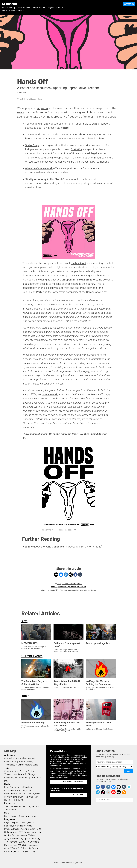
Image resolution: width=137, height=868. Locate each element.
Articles (8, 755)
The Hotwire (10, 810)
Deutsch (32, 823)
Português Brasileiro (23, 826)
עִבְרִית (14, 845)
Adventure (14, 758)
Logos (21, 774)
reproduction (63, 587)
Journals (14, 771)
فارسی (7, 839)
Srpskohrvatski (30, 839)
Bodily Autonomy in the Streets (45, 179)
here (66, 128)
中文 (21, 832)
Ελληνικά (24, 829)
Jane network (50, 394)
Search (42, 8)
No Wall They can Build (29, 806)
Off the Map (20, 800)
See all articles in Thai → (13, 10)
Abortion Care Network (39, 168)
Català (24, 848)
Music (14, 774)
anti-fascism (81, 587)
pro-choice (72, 587)
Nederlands (17, 839)
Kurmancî (9, 851)
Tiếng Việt (15, 848)
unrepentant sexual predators (79, 280)
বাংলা (28, 842)
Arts (22, 99)
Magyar (24, 835)
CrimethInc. (10, 4)
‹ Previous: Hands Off (49, 590)
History (15, 762)
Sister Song (32, 145)
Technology (10, 765)
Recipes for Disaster (25, 794)
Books (5, 8)
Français (8, 826)
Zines (7, 771)
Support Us (129, 4)
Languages (52, 8)
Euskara (16, 835)
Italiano (24, 823)
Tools (19, 8)
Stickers (31, 771)
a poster (43, 108)
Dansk (7, 845)
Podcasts (27, 8)
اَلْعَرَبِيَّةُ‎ (21, 842)
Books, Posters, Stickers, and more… (21, 816)
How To (23, 762)
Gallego (35, 848)
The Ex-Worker (11, 806)
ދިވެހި (29, 848)
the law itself (79, 263)
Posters (23, 771)
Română (13, 842)
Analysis (23, 758)
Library (12, 8)
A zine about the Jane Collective (45, 547)
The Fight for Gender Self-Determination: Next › (78, 590)
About (61, 8)
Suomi (33, 829)
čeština (8, 835)
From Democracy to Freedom (18, 787)
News (30, 762)
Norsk (17, 851)
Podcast (8, 803)
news (21, 112)
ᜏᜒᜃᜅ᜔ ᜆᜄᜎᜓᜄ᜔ (28, 851)
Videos (7, 774)
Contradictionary (12, 790)
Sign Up (128, 771)
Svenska (35, 842)
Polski (16, 829)
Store (35, 8)
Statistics (77, 149)
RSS (13, 755)
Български (13, 832)
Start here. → (80, 795)
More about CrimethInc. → (74, 782)
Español (16, 823)
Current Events (31, 99)
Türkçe (31, 835)
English (8, 823)
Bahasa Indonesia (32, 832)
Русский (8, 829)
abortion (54, 587)
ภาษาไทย (22, 845)
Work (23, 790)
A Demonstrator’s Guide (27, 765)
